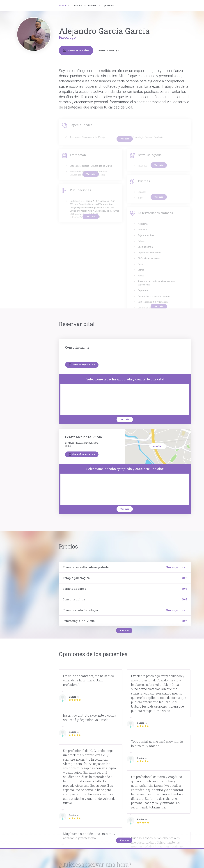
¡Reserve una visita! (76, 50)
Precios (92, 6)
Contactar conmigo (108, 50)
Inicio (62, 6)
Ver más (125, 419)
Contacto (77, 6)
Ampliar (158, 446)
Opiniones (108, 6)
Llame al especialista (82, 365)
